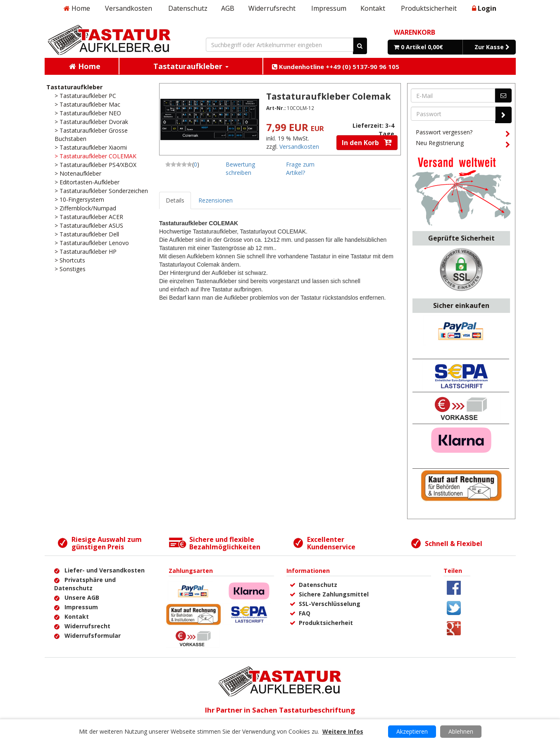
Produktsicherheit (429, 8)
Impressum (329, 8)
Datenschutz (188, 8)
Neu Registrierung (463, 144)
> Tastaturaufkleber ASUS (89, 225)
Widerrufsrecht (272, 8)
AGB (228, 8)
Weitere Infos (343, 731)
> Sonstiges (70, 269)
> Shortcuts (70, 260)
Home (77, 8)
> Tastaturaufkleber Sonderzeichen (101, 191)
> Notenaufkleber (78, 173)
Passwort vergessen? (463, 134)
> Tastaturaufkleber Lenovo (92, 243)
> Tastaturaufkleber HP (86, 252)
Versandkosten (129, 8)
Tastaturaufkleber (74, 87)
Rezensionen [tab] (216, 200)
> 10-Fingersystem (79, 199)
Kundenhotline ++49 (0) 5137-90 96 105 (336, 67)
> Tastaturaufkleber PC (85, 96)
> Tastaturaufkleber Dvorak (91, 122)
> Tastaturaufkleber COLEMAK (95, 156)
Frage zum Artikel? (300, 168)
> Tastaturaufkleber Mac (87, 104)
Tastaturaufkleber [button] (191, 66)
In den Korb (367, 143)
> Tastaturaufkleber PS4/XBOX (95, 165)
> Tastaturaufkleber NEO (88, 113)
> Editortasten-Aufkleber (87, 182)
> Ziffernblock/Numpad (85, 208)
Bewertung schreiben (240, 168)
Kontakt (373, 8)
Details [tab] (175, 200)
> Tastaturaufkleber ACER (89, 217)
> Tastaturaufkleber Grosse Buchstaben (91, 135)
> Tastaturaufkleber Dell (87, 234)
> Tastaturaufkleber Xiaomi (91, 147)
